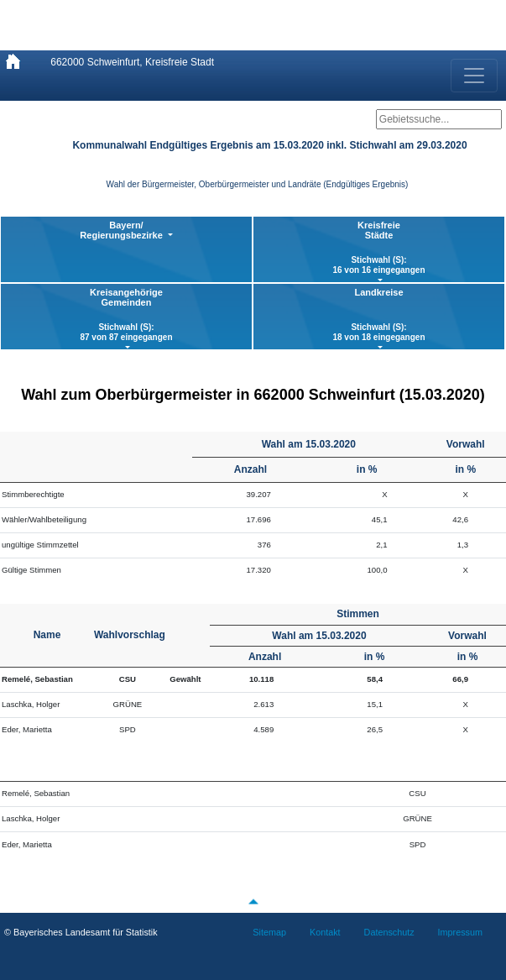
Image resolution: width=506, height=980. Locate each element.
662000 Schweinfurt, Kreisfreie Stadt (132, 62)
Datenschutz (389, 932)
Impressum (460, 932)
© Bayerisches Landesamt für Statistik (81, 932)
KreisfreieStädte (379, 248)
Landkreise (379, 315)
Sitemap (269, 932)
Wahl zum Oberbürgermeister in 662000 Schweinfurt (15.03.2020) (253, 395)
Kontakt (325, 932)
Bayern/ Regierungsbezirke (122, 230)
